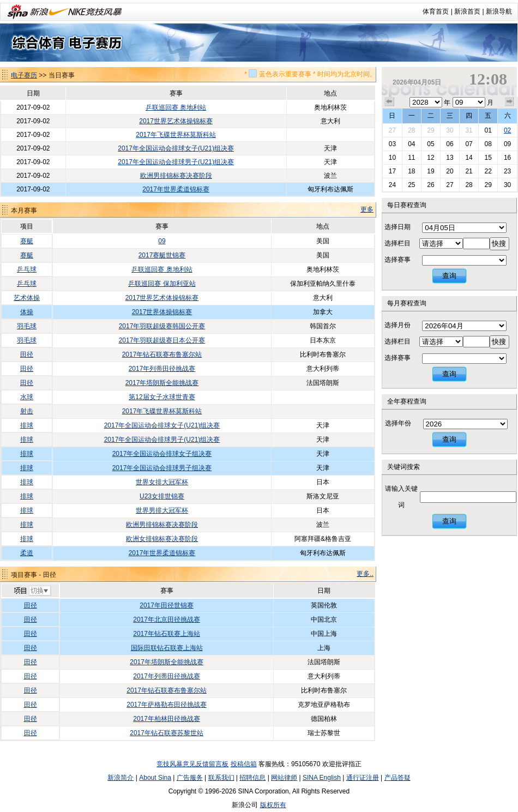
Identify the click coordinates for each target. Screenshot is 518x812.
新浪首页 (467, 11)
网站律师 (284, 778)
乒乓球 (27, 269)
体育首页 (436, 11)
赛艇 (27, 241)
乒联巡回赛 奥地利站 (176, 107)
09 (162, 241)
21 (469, 171)
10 (392, 158)
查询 (449, 276)
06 (450, 144)
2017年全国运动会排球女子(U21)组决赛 (176, 148)
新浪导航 (499, 11)
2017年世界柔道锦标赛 (176, 189)
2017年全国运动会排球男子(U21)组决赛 (176, 162)
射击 (27, 411)
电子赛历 (24, 75)
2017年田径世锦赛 (167, 605)
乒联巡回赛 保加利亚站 (162, 284)
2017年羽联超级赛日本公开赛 (162, 340)
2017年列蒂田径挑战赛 (162, 369)
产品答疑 (397, 778)
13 (450, 158)
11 (411, 158)
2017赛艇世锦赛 (162, 255)
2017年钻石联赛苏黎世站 (167, 733)
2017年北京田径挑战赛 (167, 619)
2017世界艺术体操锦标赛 (176, 121)
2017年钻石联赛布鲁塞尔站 (162, 354)
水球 (27, 397)
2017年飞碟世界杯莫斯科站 (176, 135)
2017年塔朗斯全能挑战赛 (162, 383)
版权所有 (273, 805)
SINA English (322, 778)
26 (430, 185)
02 (507, 130)
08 (488, 144)
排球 (27, 425)
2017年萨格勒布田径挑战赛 (167, 705)
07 (469, 144)
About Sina (155, 778)
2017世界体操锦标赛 (162, 312)
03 (392, 144)
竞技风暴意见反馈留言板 (192, 764)
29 (430, 130)
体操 (27, 312)
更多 (367, 209)
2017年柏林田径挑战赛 (167, 719)
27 (392, 130)
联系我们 (221, 778)
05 (430, 144)
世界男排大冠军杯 (162, 510)
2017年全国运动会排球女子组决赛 (162, 454)
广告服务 (190, 778)
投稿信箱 (244, 764)
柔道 (27, 553)
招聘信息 (252, 778)
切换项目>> (32, 591)
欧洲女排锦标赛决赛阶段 (162, 539)
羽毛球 (27, 326)
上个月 (389, 102)
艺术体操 (27, 298)
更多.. (365, 574)
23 (507, 171)
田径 (27, 354)
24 (392, 185)
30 (450, 130)
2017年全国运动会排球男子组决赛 (162, 468)
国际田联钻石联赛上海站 (167, 648)
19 (430, 171)
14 (469, 158)
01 (488, 130)
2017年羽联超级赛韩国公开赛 (162, 326)
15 (488, 158)
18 (411, 171)
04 (411, 144)
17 (392, 171)
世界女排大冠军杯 (162, 482)
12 (430, 158)
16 (507, 158)
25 (411, 185)
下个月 (510, 102)
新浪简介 (121, 778)
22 (488, 171)
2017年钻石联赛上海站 (167, 634)
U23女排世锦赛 (162, 496)
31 (469, 130)
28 (411, 130)
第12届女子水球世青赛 (162, 397)
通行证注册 (363, 778)
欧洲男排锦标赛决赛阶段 (176, 176)
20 (450, 171)
